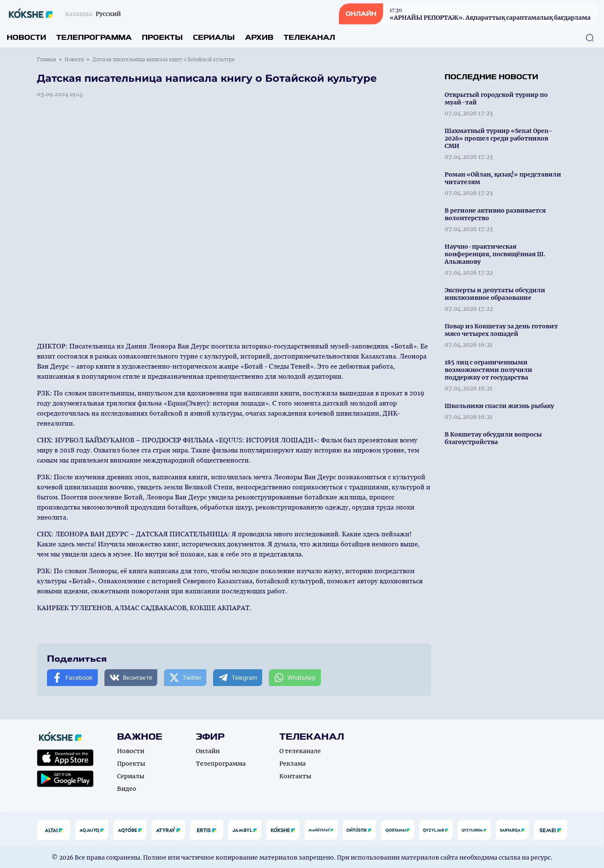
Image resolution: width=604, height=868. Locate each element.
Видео (127, 789)
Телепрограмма (94, 38)
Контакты (295, 776)
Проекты (162, 38)
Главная (47, 60)
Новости (26, 38)
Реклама (293, 764)
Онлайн (208, 751)
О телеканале (300, 751)
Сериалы (214, 38)
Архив (259, 38)
